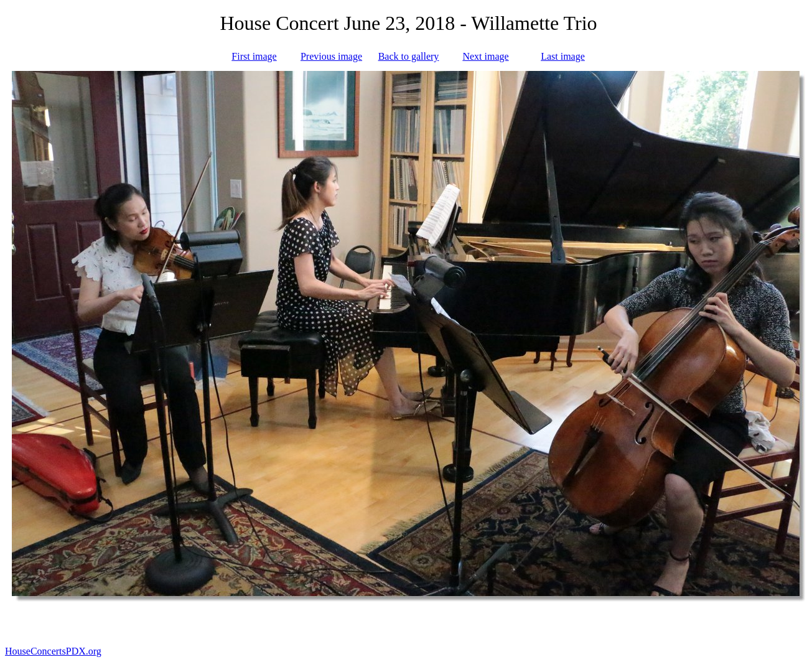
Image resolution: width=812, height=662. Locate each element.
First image (254, 56)
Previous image (331, 56)
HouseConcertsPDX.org (53, 651)
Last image (563, 56)
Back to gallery (409, 56)
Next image (485, 56)
